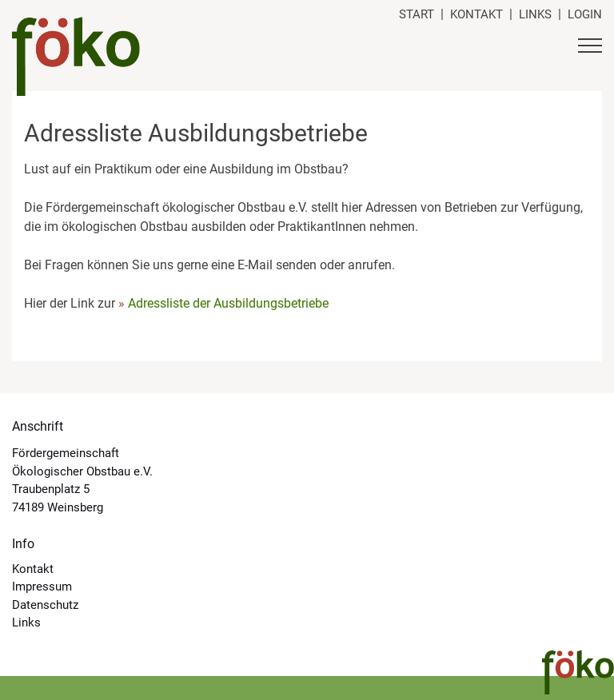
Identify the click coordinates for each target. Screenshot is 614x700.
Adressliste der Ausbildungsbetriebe (228, 303)
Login (585, 14)
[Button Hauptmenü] (590, 48)
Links (535, 14)
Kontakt (476, 14)
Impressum (42, 587)
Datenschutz (45, 605)
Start (417, 14)
